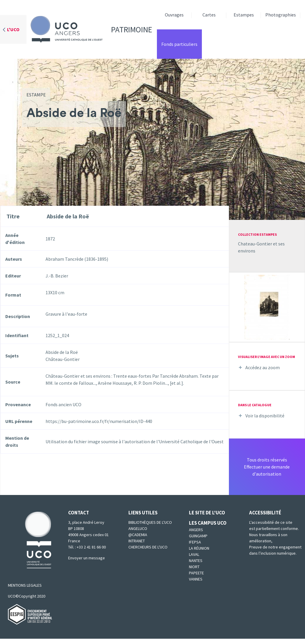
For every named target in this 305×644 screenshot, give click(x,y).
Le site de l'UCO (207, 513)
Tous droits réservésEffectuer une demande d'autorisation (267, 467)
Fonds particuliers (179, 44)
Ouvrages (174, 15)
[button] (267, 307)
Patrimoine (89, 29)
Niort (194, 567)
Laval (194, 554)
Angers (196, 530)
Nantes (196, 561)
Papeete (196, 573)
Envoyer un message (87, 558)
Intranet (137, 541)
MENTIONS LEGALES (25, 585)
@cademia (138, 535)
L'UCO (13, 29)
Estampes (244, 15)
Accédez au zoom (263, 367)
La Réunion (199, 548)
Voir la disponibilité (265, 416)
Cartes (209, 15)
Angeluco (138, 528)
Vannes (196, 579)
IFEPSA (195, 542)
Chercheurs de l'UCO (148, 547)
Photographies (281, 15)
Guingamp (198, 536)
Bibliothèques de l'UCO (150, 522)
